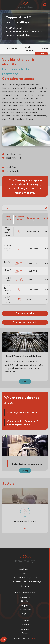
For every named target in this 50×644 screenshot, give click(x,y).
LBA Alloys (11, 49)
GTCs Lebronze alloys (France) (25, 577)
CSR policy (25, 605)
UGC (25, 573)
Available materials (30, 49)
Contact (41, 54)
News (25, 614)
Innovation (25, 597)
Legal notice (25, 569)
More (25, 381)
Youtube (25, 620)
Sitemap (25, 586)
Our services (25, 609)
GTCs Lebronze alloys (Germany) (25, 582)
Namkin (32, 638)
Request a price (25, 313)
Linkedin (25, 625)
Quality (25, 601)
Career (25, 633)
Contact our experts (25, 322)
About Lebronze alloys (25, 592)
